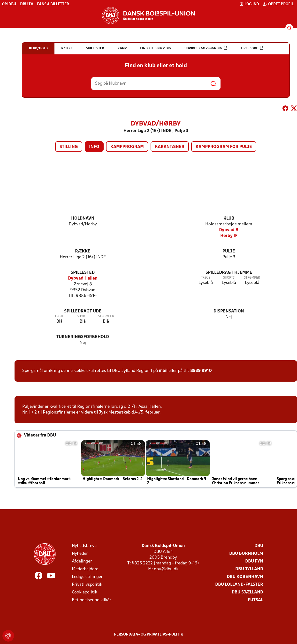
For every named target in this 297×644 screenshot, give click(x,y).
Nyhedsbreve (84, 546)
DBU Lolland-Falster (239, 585)
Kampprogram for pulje (224, 147)
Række (83, 251)
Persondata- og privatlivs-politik (149, 635)
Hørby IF (229, 236)
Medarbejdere (85, 569)
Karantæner (170, 147)
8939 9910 (201, 371)
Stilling (69, 147)
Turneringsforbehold (83, 337)
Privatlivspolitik (87, 585)
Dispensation (229, 311)
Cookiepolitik (84, 592)
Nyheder (80, 554)
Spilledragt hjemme (229, 273)
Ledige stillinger (87, 577)
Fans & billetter (53, 4)
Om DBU (9, 4)
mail (163, 371)
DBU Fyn (254, 561)
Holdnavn (83, 218)
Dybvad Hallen (83, 278)
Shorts (229, 278)
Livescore (252, 48)
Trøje (206, 278)
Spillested (83, 273)
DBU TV (27, 4)
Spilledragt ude (83, 311)
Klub (229, 218)
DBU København (245, 577)
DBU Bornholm (246, 554)
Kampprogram (127, 147)
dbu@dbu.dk (166, 569)
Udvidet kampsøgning (206, 48)
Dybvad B (229, 230)
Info (94, 147)
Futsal (255, 600)
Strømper (252, 278)
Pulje (229, 251)
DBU (259, 546)
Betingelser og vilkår (91, 600)
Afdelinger (82, 561)
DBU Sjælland (247, 592)
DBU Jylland (249, 569)
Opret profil (278, 4)
